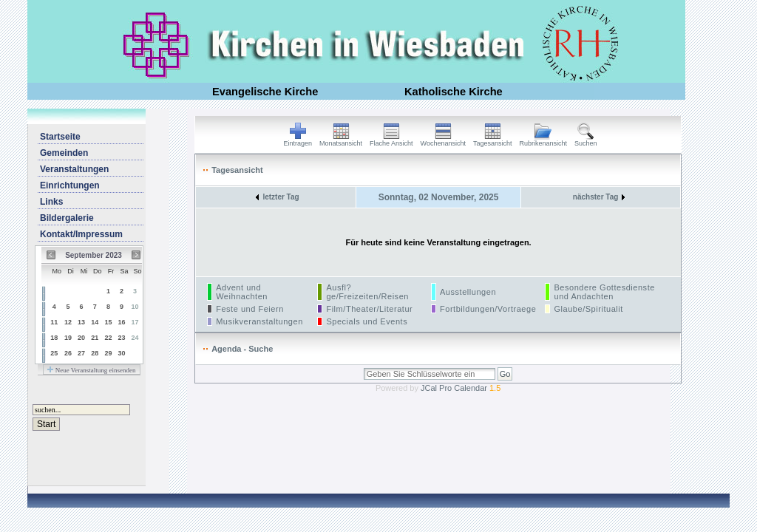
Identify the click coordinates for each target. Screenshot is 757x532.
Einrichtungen (70, 185)
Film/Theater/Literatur (369, 309)
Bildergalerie (67, 218)
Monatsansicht (341, 140)
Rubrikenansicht (544, 140)
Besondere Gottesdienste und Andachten (604, 292)
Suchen (586, 140)
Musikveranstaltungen (259, 321)
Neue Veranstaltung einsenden (91, 370)
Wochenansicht (443, 140)
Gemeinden (64, 153)
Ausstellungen (468, 292)
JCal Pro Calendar (461, 388)
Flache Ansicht (391, 140)
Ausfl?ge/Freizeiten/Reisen (367, 292)
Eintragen (298, 140)
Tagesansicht (493, 140)
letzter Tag (277, 197)
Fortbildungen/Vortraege (488, 309)
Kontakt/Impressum (81, 234)
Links (51, 202)
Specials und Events (367, 321)
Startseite (60, 137)
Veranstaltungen (74, 169)
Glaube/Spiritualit (588, 309)
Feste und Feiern (250, 309)
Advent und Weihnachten (242, 292)
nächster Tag (599, 197)
